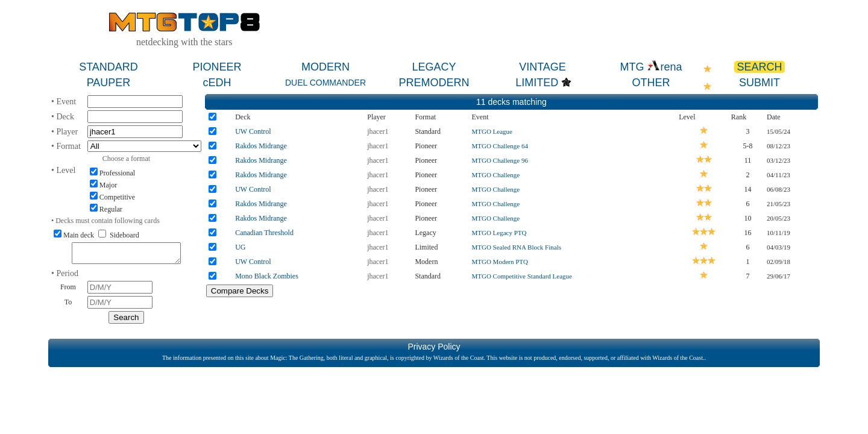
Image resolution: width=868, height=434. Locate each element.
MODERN (325, 67)
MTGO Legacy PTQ (499, 233)
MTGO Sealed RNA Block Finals (516, 247)
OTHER (651, 83)
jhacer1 (378, 131)
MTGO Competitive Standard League (522, 276)
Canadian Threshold (264, 233)
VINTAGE (542, 67)
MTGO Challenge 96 (499, 160)
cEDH (217, 83)
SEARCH (759, 67)
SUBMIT (759, 83)
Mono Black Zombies (267, 276)
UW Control (253, 131)
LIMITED (537, 83)
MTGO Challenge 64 (499, 146)
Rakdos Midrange (261, 146)
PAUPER (109, 83)
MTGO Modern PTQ (500, 262)
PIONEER (217, 67)
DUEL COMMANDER (325, 83)
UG (240, 247)
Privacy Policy (434, 350)
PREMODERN (434, 83)
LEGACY (434, 67)
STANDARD (108, 67)
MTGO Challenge (495, 175)
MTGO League (492, 131)
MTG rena (651, 67)
